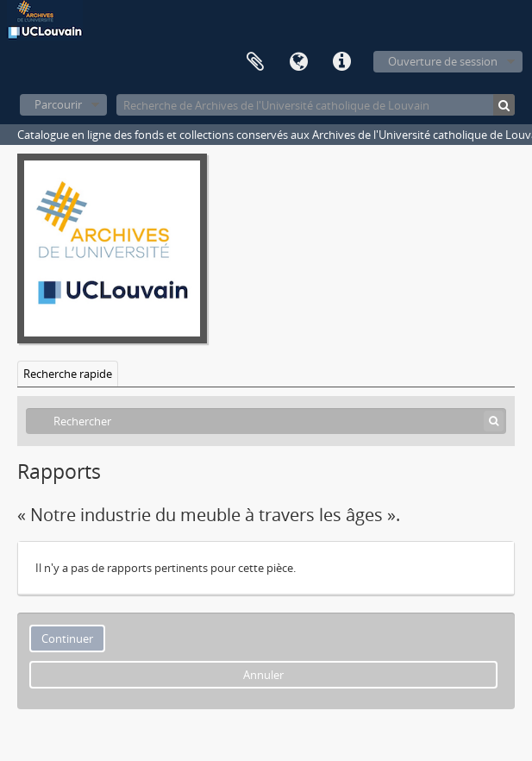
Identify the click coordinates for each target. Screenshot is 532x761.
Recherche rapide (68, 374)
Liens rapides (341, 62)
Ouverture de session (443, 61)
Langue (298, 62)
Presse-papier (255, 62)
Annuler (263, 675)
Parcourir (58, 104)
